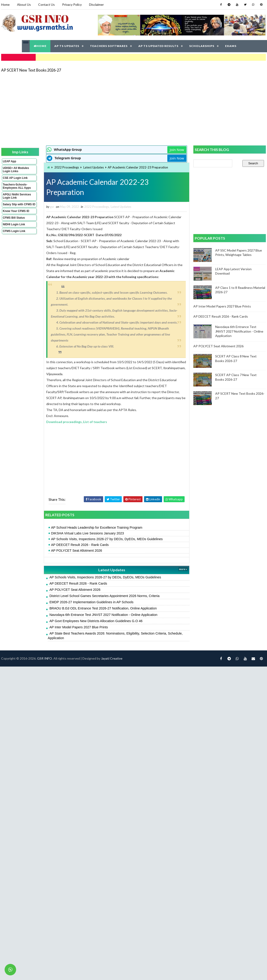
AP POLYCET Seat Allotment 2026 (77, 551)
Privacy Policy (72, 4)
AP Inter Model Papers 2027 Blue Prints (79, 627)
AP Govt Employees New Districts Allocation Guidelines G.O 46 (96, 621)
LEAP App (9, 161)
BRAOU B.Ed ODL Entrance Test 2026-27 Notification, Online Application (103, 608)
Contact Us (46, 4)
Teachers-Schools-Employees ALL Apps (17, 186)
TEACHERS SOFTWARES (109, 46)
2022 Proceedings (67, 167)
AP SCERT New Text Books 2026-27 (31, 70)
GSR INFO (45, 658)
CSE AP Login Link (15, 178)
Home (5, 4)
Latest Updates (94, 167)
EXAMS (231, 46)
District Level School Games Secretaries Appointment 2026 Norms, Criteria (104, 596)
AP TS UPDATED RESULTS (158, 46)
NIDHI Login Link (14, 224)
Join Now (177, 150)
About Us (24, 4)
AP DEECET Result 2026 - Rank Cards (80, 545)
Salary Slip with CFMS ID (19, 204)
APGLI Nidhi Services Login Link (17, 196)
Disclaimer (96, 4)
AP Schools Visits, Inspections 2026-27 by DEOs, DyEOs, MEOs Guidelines (107, 539)
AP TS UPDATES (67, 46)
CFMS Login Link (14, 231)
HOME (40, 46)
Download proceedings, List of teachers (77, 422)
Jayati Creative (112, 658)
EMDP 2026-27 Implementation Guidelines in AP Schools (91, 602)
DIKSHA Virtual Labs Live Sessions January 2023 (88, 533)
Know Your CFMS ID (16, 211)
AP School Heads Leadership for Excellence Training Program (97, 528)
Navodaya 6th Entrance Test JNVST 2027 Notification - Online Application (103, 615)
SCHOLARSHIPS (202, 46)
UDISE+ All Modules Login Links (16, 170)
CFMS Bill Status (14, 218)
